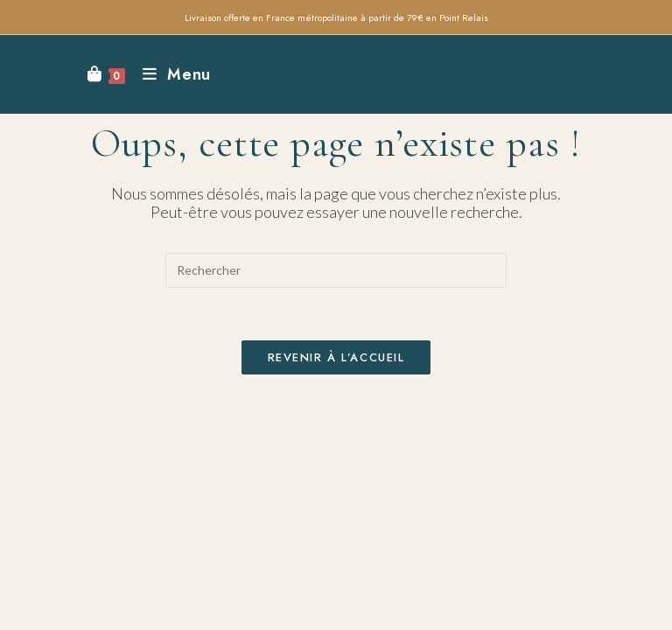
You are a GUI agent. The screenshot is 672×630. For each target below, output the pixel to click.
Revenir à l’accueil (336, 357)
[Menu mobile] (170, 74)
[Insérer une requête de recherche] (336, 270)
